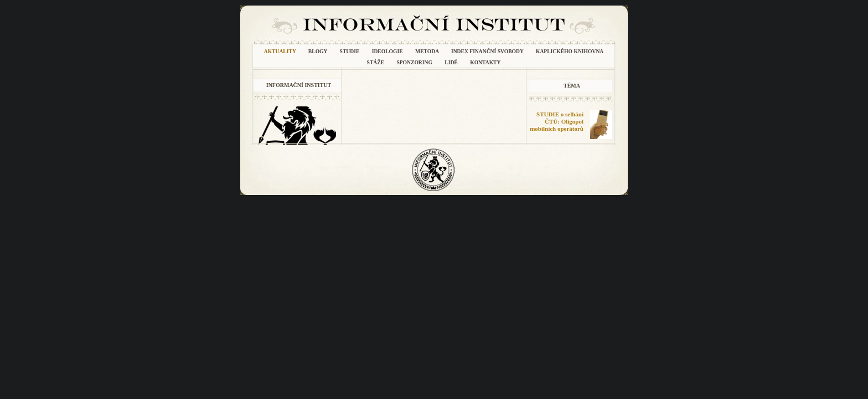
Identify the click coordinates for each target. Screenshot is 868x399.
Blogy (319, 51)
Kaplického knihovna (570, 51)
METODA (428, 51)
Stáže (376, 62)
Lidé (452, 62)
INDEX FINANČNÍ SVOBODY (488, 51)
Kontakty (485, 62)
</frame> (564, 163)
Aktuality (281, 51)
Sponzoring (415, 62)
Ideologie (388, 51)
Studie (350, 51)
